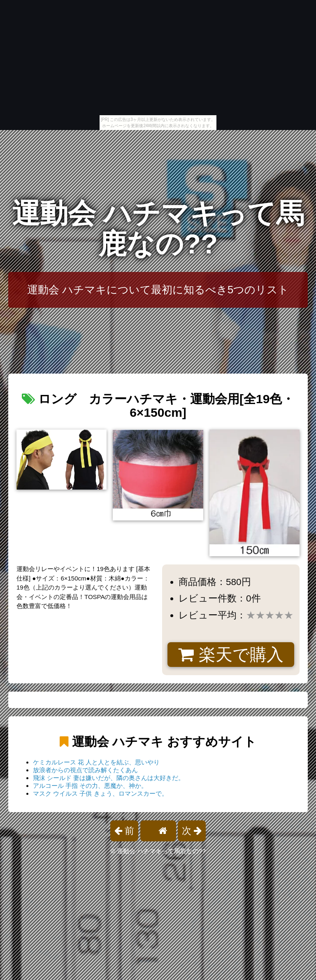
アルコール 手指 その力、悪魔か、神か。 (90, 786)
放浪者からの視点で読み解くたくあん (85, 770)
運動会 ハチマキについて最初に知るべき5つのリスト (158, 290)
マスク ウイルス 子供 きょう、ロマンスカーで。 (100, 793)
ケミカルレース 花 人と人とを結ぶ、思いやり (96, 762)
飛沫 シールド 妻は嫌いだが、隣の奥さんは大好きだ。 (109, 778)
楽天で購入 (231, 655)
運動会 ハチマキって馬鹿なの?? (158, 229)
